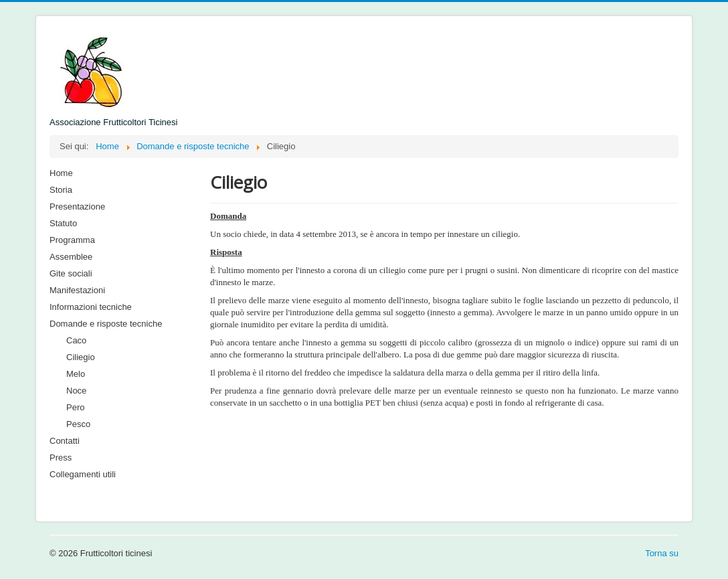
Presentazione (77, 206)
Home (61, 173)
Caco (76, 340)
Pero (75, 407)
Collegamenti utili (83, 474)
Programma (72, 240)
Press (61, 458)
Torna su (662, 553)
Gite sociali (71, 273)
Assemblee (71, 257)
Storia (61, 190)
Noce (76, 391)
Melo (76, 374)
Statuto (63, 223)
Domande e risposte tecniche (106, 324)
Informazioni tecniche (91, 307)
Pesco (78, 424)
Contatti (65, 441)
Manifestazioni (77, 290)
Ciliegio (81, 357)
